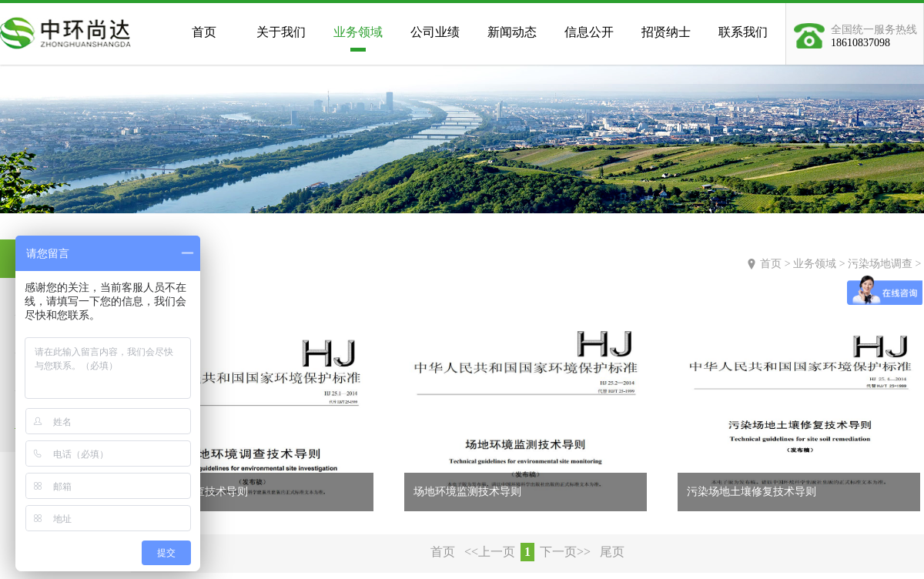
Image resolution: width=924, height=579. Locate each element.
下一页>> (565, 552)
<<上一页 (490, 552)
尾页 (612, 552)
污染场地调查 (880, 264)
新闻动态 (512, 32)
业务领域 (358, 32)
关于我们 (281, 32)
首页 (204, 32)
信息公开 (589, 32)
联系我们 (743, 32)
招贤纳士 (666, 32)
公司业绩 (435, 32)
